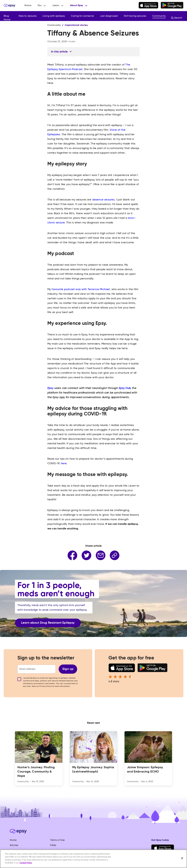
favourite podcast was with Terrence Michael (81, 289)
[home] (9, 6)
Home (28, 6)
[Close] (182, 858)
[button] (42, 6)
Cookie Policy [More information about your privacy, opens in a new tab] (26, 863)
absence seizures (103, 200)
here (64, 463)
